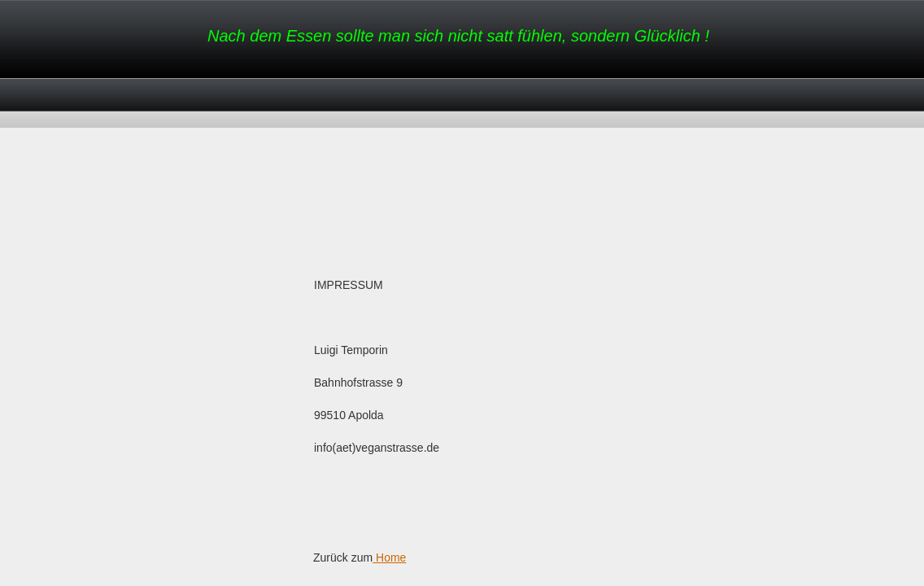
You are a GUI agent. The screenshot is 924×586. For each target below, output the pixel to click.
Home (389, 558)
